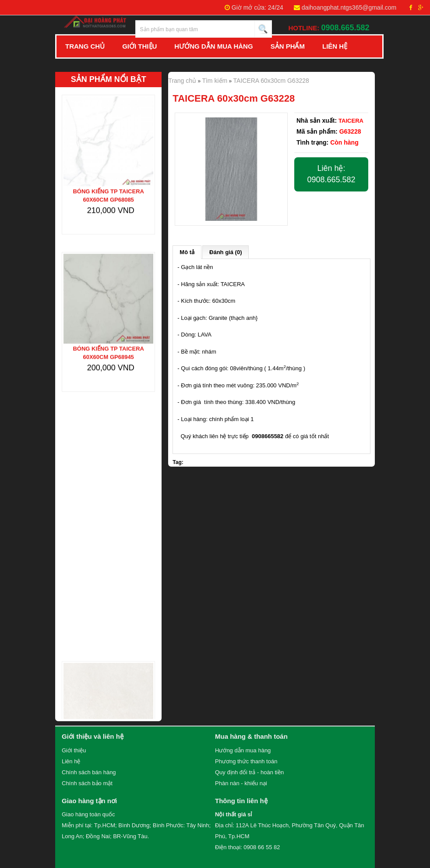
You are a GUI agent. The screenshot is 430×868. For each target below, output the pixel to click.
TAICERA (351, 121)
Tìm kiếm (215, 81)
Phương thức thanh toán (246, 761)
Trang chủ (85, 46)
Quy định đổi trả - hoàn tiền (249, 772)
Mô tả (187, 252)
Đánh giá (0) (226, 252)
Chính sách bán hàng (89, 772)
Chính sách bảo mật (87, 783)
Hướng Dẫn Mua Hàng (213, 46)
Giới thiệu (74, 750)
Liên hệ (335, 46)
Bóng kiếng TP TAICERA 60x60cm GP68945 (108, 347)
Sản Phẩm (288, 46)
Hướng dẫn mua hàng (243, 750)
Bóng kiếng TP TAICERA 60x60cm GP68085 (108, 190)
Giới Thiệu (139, 46)
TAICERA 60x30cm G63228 (271, 81)
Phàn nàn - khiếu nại (241, 783)
